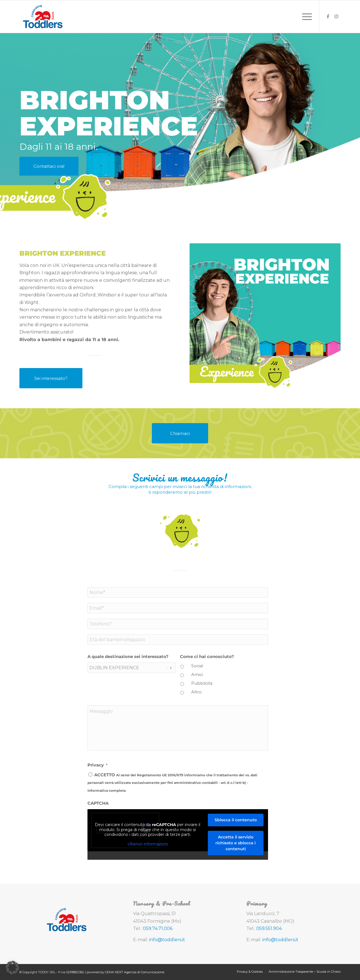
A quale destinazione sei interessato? (128, 657)
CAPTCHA (98, 803)
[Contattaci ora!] (49, 166)
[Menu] (305, 17)
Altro (196, 692)
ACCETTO (172, 782)
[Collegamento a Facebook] (328, 16)
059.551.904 (269, 928)
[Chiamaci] (180, 433)
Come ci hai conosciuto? (207, 657)
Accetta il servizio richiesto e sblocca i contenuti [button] (236, 843)
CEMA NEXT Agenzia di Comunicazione (135, 972)
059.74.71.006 (158, 928)
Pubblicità (202, 683)
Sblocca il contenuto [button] (236, 820)
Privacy (97, 765)
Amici (197, 675)
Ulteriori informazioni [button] (148, 844)
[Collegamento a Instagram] (336, 16)
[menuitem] (305, 17)
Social (197, 666)
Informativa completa (107, 791)
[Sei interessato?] (51, 378)
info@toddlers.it (167, 940)
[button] (12, 968)
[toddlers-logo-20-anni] (43, 17)
